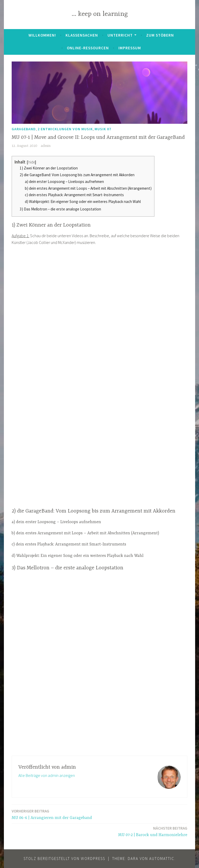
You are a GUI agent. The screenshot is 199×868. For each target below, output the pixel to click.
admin (46, 146)
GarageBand (24, 129)
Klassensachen (82, 35)
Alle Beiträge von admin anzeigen (47, 775)
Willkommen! (42, 35)
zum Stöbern (160, 35)
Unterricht (120, 35)
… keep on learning (100, 14)
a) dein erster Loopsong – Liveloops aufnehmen (64, 182)
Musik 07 (103, 129)
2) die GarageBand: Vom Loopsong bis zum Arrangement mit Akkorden (77, 175)
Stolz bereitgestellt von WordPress (64, 859)
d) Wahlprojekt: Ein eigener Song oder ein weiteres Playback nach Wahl (83, 201)
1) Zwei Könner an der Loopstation (49, 168)
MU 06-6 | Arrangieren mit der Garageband (52, 814)
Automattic (162, 859)
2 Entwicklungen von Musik (65, 129)
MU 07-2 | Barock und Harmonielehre (153, 831)
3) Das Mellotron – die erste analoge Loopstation (60, 209)
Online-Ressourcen (88, 48)
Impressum (130, 48)
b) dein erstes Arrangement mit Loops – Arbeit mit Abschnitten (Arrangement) (88, 188)
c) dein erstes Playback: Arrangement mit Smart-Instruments (74, 195)
